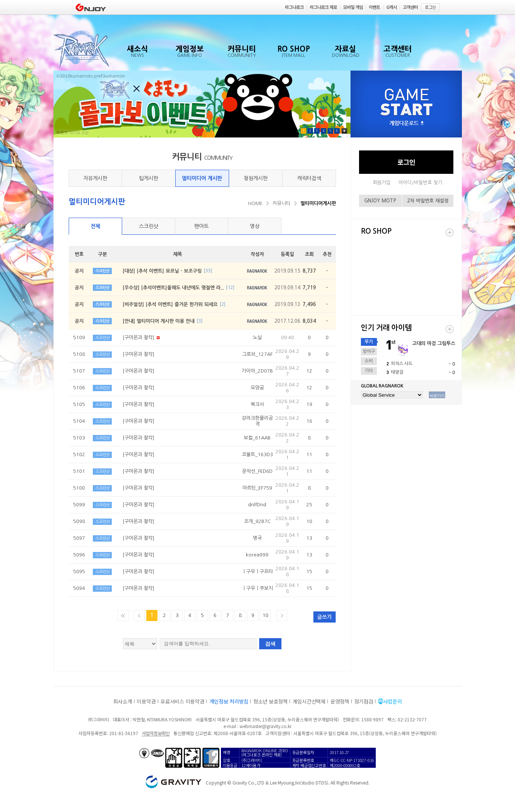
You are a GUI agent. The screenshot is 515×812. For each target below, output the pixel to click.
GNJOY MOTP (380, 201)
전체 (95, 226)
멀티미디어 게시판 (202, 178)
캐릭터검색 (309, 178)
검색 (270, 644)
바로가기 (437, 396)
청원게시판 (256, 178)
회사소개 (123, 701)
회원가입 (382, 183)
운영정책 (340, 701)
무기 (369, 342)
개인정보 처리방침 (229, 701)
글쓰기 (324, 617)
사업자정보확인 (156, 733)
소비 (369, 361)
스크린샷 (149, 226)
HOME (255, 203)
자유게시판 (95, 178)
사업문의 (393, 701)
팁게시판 (149, 178)
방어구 (369, 351)
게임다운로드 (407, 124)
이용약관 (146, 701)
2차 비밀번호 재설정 (428, 201)
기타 (369, 371)
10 (265, 615)
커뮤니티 (281, 203)
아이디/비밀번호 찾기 (420, 183)
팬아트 (201, 226)
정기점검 (364, 701)
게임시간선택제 (309, 701)
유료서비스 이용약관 (182, 701)
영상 (255, 226)
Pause (344, 131)
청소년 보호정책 (270, 701)
